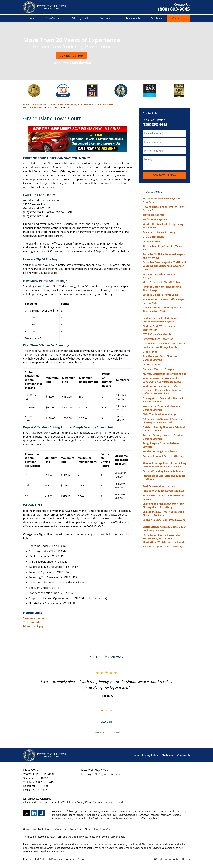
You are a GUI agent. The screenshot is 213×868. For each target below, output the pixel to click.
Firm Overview (54, 18)
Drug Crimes (150, 352)
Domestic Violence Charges (158, 369)
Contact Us (178, 18)
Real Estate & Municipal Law (159, 486)
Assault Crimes (151, 364)
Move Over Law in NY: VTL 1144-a (162, 282)
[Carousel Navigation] (106, 710)
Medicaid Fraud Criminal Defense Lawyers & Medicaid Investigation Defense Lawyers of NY (162, 390)
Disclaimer (168, 755)
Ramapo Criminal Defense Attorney (163, 456)
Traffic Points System (155, 219)
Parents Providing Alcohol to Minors (164, 471)
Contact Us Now (72, 56)
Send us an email (34, 618)
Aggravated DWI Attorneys (158, 339)
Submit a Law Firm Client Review (107, 732)
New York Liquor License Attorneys (163, 547)
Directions (156, 18)
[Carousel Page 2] (106, 710)
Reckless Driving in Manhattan (161, 451)
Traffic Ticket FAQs (153, 215)
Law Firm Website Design (172, 859)
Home (32, 18)
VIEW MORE (107, 722)
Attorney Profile (80, 18)
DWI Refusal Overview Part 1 (159, 334)
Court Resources (152, 241)
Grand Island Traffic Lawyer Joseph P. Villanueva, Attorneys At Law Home (45, 7)
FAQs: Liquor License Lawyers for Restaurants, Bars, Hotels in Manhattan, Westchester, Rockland (163, 538)
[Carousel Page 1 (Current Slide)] (102, 710)
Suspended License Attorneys (160, 232)
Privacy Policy (150, 755)
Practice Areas (108, 18)
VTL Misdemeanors (154, 237)
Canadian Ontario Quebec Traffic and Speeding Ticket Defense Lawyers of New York (164, 266)
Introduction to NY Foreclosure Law (163, 491)
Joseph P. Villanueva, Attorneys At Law (64, 859)
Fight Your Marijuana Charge (159, 414)
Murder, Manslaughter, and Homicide (164, 374)
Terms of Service (109, 837)
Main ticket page (34, 626)
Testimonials (133, 18)
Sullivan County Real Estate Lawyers (164, 520)
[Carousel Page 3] (111, 710)
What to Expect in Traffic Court (160, 295)
